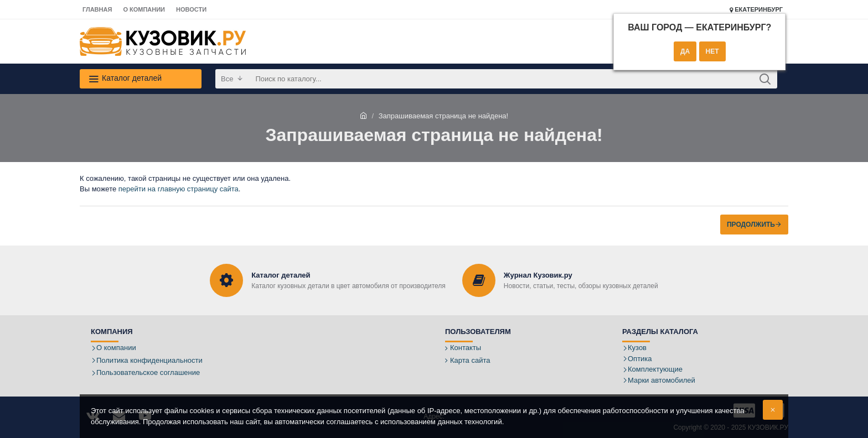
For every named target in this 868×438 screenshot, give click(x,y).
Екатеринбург (756, 10)
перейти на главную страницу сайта (179, 189)
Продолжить (751, 225)
